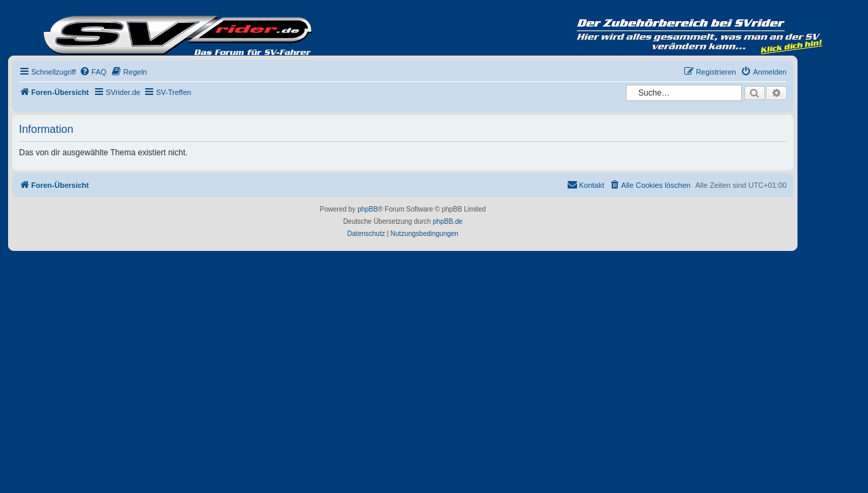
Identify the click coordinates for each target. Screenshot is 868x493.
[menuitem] (93, 72)
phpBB (368, 209)
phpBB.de (448, 221)
